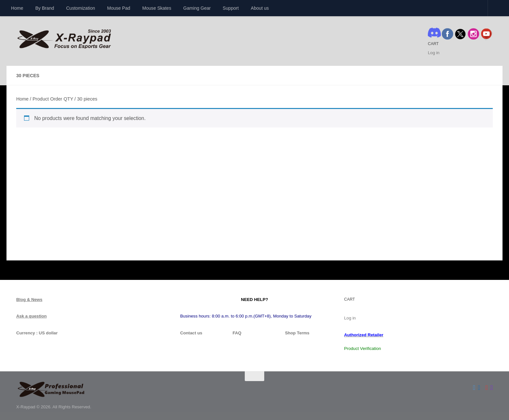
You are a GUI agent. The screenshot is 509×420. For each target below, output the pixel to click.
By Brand (45, 8)
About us (260, 8)
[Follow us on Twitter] (474, 388)
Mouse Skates (157, 8)
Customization (81, 8)
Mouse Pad (119, 8)
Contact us (191, 333)
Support (231, 8)
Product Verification (363, 348)
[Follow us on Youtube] (486, 388)
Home (17, 8)
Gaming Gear (197, 8)
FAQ (237, 333)
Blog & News (29, 300)
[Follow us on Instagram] (492, 388)
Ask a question (31, 316)
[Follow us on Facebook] (479, 388)
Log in (434, 53)
